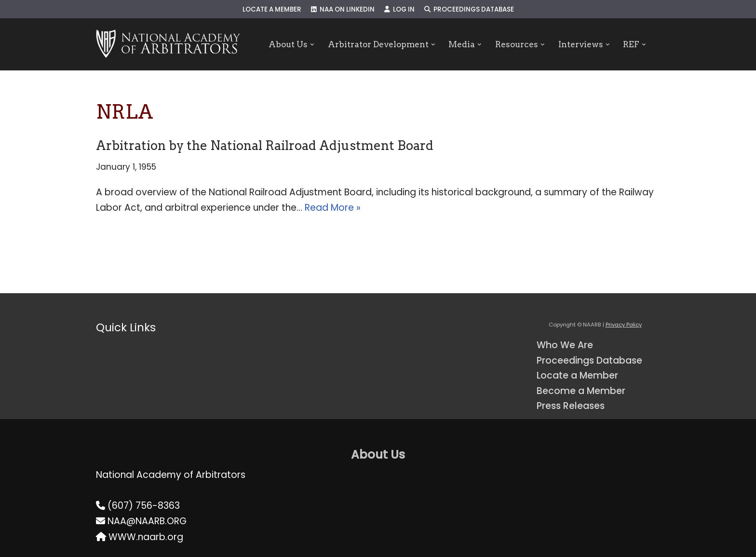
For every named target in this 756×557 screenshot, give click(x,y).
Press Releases (571, 406)
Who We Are (565, 345)
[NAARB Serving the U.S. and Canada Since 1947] (168, 44)
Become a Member (581, 391)
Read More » (333, 208)
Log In (399, 9)
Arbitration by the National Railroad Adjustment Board (265, 145)
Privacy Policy (624, 325)
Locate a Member (272, 9)
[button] (312, 45)
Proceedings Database (469, 9)
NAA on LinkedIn (343, 9)
